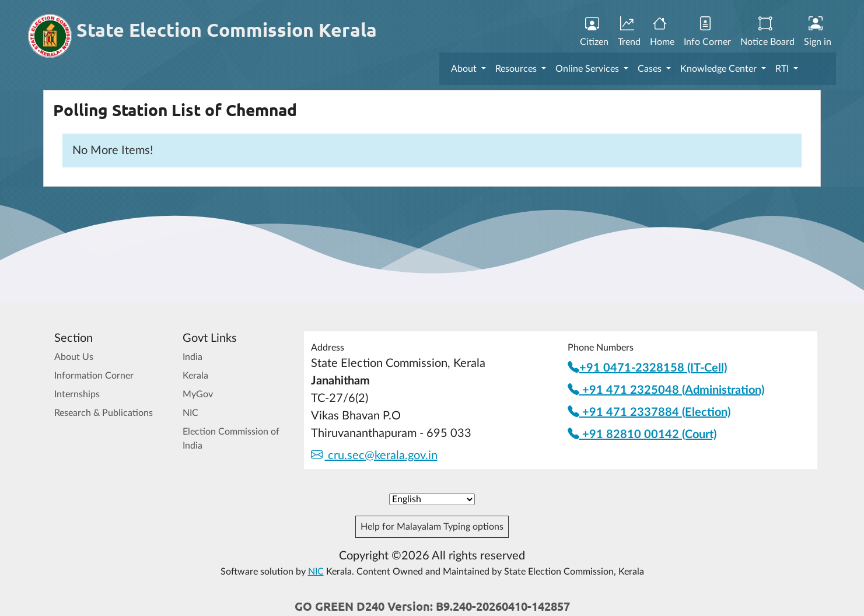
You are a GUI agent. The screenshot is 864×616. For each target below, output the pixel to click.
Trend (629, 32)
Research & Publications (104, 413)
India (193, 357)
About (465, 69)
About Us (74, 357)
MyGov (198, 394)
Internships (77, 394)
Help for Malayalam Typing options (432, 527)
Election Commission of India (231, 439)
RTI (783, 69)
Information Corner (94, 376)
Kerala (195, 376)
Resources (517, 69)
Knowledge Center (720, 69)
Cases (651, 69)
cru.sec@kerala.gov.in (374, 456)
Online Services (588, 69)
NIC (190, 413)
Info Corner (707, 32)
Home (662, 32)
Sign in (818, 32)
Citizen (594, 32)
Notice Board (767, 32)
